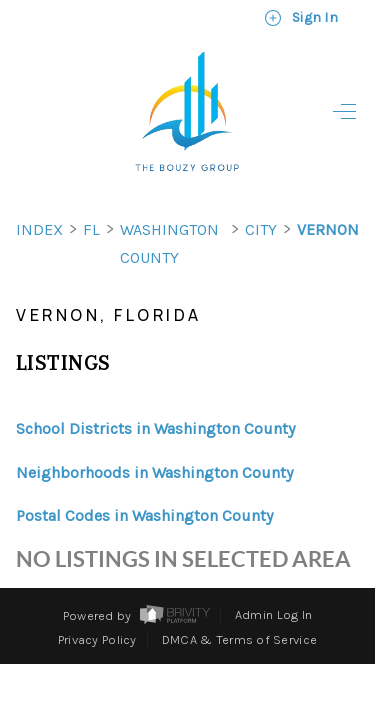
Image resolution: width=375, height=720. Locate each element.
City (261, 193)
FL (91, 193)
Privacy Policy (97, 603)
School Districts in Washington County (155, 392)
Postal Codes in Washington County (144, 479)
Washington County (169, 207)
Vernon (328, 193)
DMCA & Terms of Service (239, 603)
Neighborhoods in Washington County (154, 436)
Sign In (301, 18)
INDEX (39, 193)
